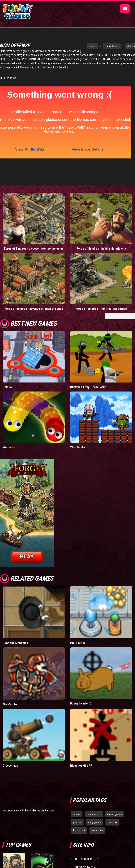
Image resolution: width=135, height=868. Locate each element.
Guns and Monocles (15, 638)
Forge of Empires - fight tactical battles (101, 304)
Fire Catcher (11, 699)
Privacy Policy (85, 863)
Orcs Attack (10, 761)
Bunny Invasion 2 (81, 698)
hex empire (97, 826)
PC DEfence (78, 638)
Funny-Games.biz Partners (40, 806)
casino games (115, 809)
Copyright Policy (87, 854)
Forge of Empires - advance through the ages (34, 304)
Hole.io (7, 382)
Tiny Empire (78, 442)
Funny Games (104, 46)
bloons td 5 (79, 826)
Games (84, 46)
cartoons (112, 817)
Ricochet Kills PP (81, 761)
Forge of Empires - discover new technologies (34, 243)
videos (77, 809)
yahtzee (77, 817)
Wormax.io (9, 442)
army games (94, 817)
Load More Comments (120, 311)
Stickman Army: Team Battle (88, 382)
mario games (94, 809)
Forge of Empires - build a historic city (101, 243)
